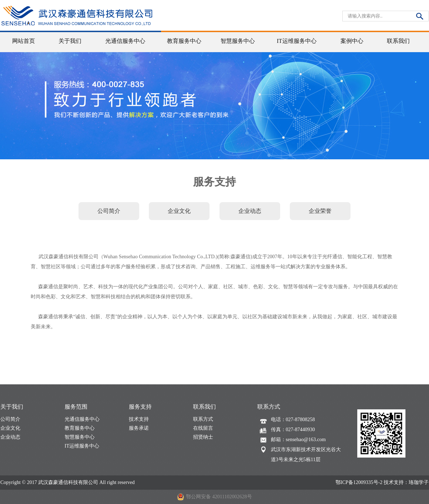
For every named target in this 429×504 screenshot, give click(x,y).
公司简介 (10, 419)
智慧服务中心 (80, 437)
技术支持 (139, 419)
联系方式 (203, 419)
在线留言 (203, 428)
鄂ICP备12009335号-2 (359, 482)
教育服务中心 (80, 428)
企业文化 (10, 428)
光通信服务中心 (82, 419)
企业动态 (10, 437)
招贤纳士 (203, 437)
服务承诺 (139, 428)
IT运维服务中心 (82, 446)
